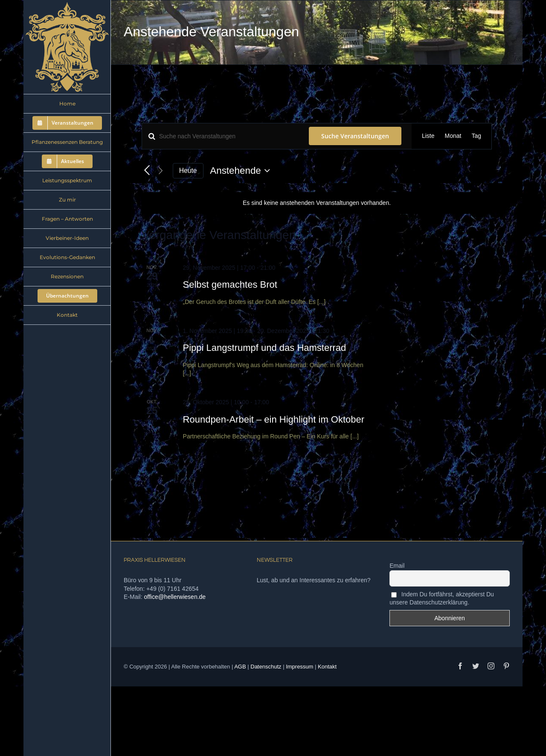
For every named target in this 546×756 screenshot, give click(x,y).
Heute (188, 171)
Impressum (299, 667)
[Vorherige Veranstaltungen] (147, 171)
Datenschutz (266, 667)
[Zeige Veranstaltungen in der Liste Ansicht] (428, 136)
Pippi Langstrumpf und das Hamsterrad (265, 348)
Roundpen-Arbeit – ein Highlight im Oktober (274, 419)
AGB (240, 667)
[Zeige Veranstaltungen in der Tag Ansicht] (476, 136)
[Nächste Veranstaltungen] (161, 171)
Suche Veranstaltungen (355, 136)
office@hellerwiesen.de (175, 597)
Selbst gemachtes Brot (230, 285)
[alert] (317, 203)
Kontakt (327, 667)
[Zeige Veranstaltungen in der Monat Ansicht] (453, 136)
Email (397, 566)
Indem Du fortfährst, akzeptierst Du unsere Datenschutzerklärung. (442, 598)
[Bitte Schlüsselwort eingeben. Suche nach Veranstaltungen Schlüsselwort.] (220, 136)
